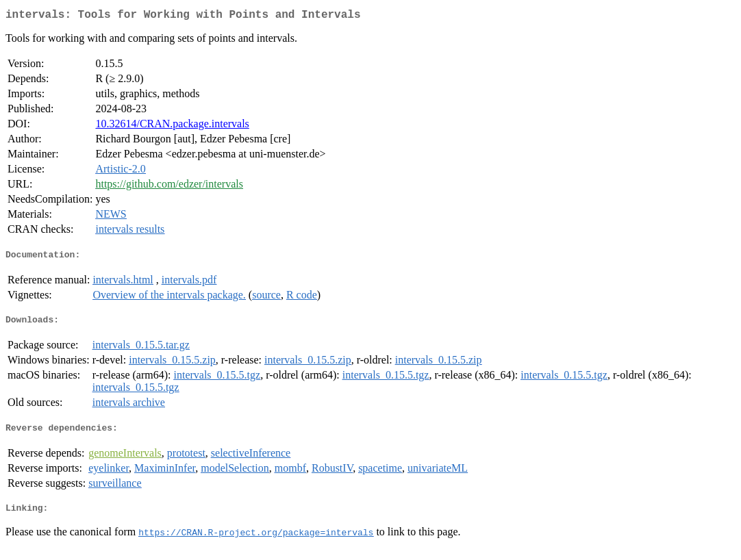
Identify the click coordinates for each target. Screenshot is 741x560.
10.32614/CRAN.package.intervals (172, 126)
